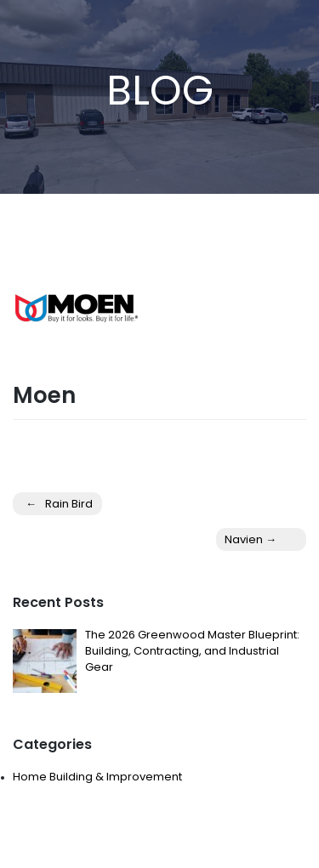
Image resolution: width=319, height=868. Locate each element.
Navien (244, 539)
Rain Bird (69, 504)
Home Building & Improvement (97, 777)
